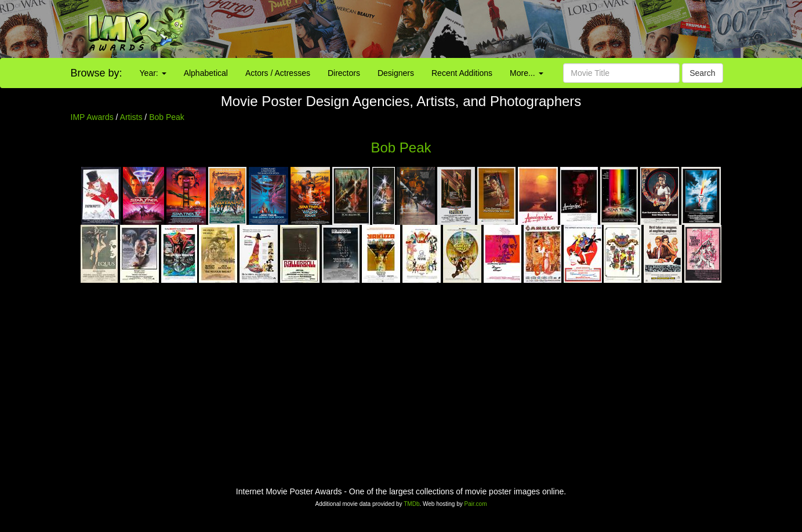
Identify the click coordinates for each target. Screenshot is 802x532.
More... (526, 73)
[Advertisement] (501, 29)
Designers (396, 73)
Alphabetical (206, 73)
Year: (153, 73)
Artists (131, 117)
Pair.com (476, 504)
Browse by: (97, 73)
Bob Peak (167, 117)
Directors (344, 73)
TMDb (411, 504)
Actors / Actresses (278, 73)
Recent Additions (462, 73)
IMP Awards (92, 117)
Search (702, 73)
